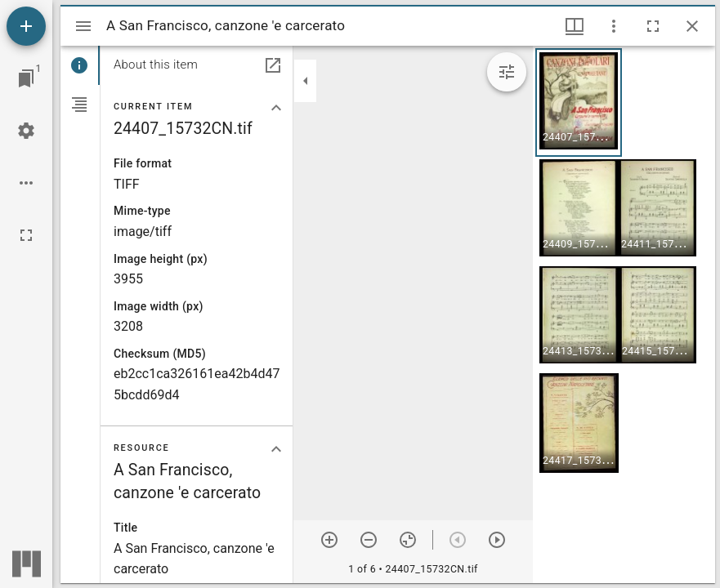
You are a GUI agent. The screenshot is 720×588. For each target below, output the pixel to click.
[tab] (80, 65)
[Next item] (497, 540)
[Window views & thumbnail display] (575, 26)
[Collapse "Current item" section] (276, 108)
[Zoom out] (369, 540)
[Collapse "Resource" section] (276, 449)
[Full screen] (26, 235)
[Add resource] (26, 26)
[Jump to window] (26, 78)
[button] (579, 102)
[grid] (624, 314)
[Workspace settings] (26, 131)
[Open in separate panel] (273, 65)
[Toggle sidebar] (83, 26)
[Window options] (614, 26)
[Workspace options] (26, 183)
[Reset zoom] (408, 540)
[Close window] (692, 26)
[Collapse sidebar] (306, 81)
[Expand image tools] (507, 72)
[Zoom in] (329, 540)
